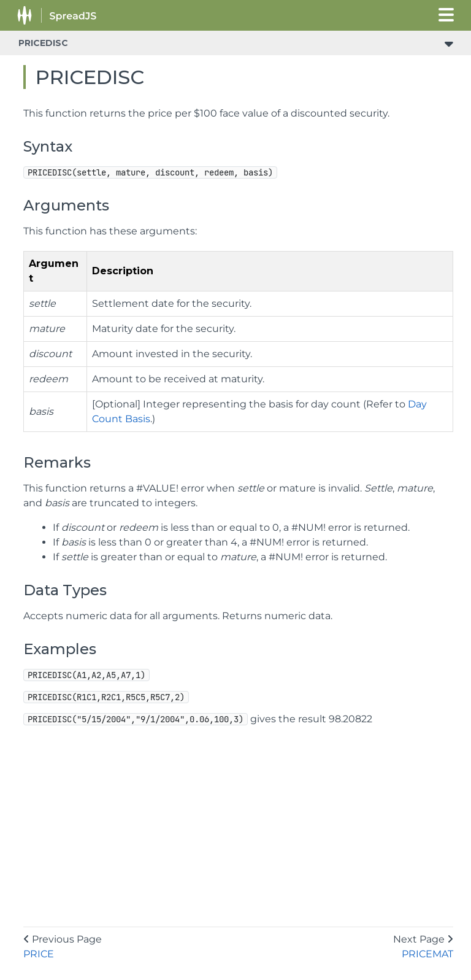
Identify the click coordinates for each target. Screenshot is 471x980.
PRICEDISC (43, 43)
